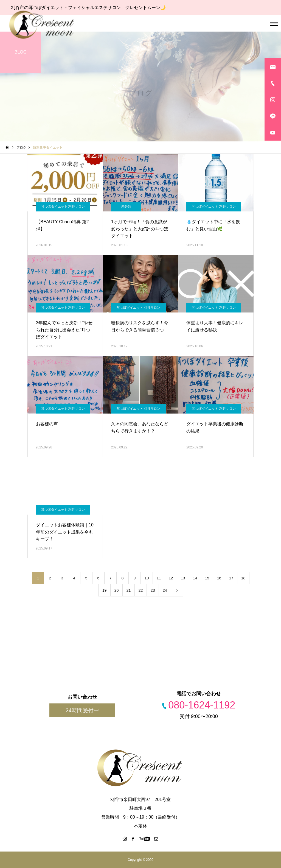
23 (153, 590)
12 (171, 578)
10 (147, 578)
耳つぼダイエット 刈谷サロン (63, 206)
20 (117, 590)
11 (159, 578)
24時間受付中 (82, 710)
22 (141, 590)
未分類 (126, 206)
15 (207, 578)
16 (219, 578)
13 (183, 578)
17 (231, 578)
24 (165, 590)
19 (105, 590)
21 (129, 590)
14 (195, 578)
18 (243, 578)
